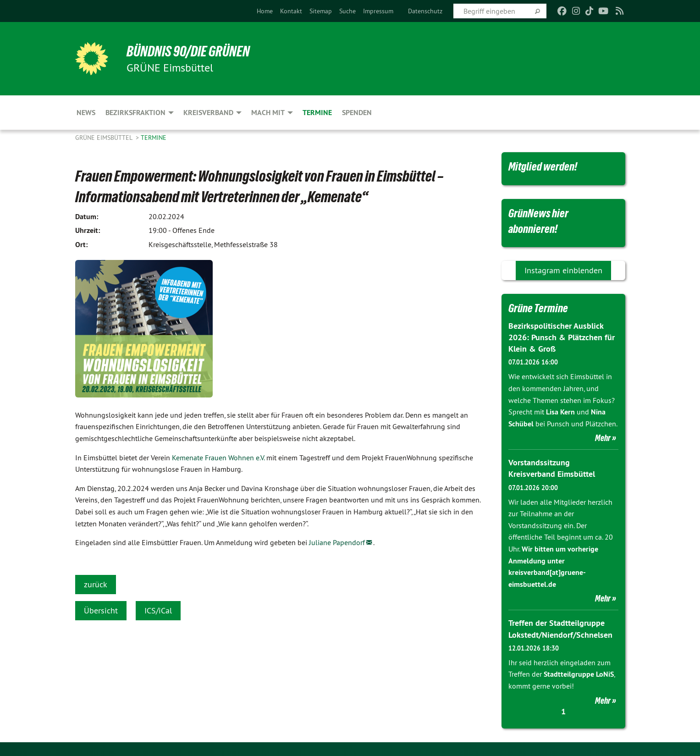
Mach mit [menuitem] (268, 113)
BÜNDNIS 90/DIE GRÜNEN (188, 51)
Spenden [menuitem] (357, 113)
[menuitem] (265, 11)
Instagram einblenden (563, 270)
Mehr (603, 438)
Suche (347, 11)
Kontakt (291, 11)
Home (265, 11)
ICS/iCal (158, 610)
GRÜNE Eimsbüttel (105, 138)
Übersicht (101, 610)
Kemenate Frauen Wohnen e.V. (218, 458)
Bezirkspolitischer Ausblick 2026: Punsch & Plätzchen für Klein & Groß (562, 337)
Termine (154, 138)
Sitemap (321, 11)
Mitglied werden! (543, 166)
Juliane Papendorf (337, 542)
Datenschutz (425, 11)
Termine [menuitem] (317, 113)
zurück (96, 584)
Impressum (378, 11)
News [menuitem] (86, 113)
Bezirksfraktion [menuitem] (135, 113)
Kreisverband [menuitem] (208, 113)
